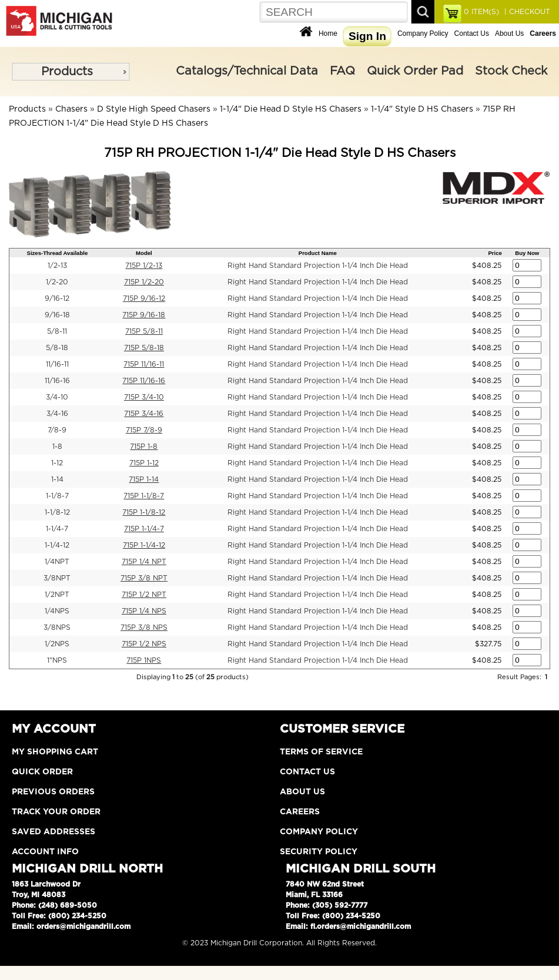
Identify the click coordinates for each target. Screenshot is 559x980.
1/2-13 (57, 266)
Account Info (45, 852)
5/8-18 (57, 348)
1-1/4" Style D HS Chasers (422, 109)
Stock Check (511, 71)
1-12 (57, 463)
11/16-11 (57, 364)
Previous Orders (53, 792)
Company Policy (423, 33)
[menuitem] (71, 72)
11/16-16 (57, 381)
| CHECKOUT (526, 12)
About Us (509, 33)
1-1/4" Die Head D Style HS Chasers (291, 109)
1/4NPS (57, 611)
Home (328, 33)
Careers (300, 812)
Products (67, 72)
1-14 (57, 479)
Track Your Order (56, 812)
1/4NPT (57, 562)
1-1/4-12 (57, 545)
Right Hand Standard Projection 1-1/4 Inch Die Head (318, 266)
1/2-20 (57, 282)
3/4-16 (57, 414)
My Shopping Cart (55, 752)
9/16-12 (57, 298)
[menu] (71, 72)
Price (495, 253)
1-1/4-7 (57, 529)
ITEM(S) (481, 12)
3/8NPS (57, 627)
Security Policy (319, 852)
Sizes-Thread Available (58, 253)
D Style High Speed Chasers (154, 109)
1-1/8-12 (57, 512)
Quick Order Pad (415, 71)
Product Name (318, 253)
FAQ (342, 71)
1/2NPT (57, 595)
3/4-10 (57, 397)
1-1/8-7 (57, 496)
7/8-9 (57, 430)
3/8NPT (57, 578)
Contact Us (472, 33)
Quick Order (42, 772)
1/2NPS (57, 644)
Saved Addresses (53, 832)
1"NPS (57, 660)
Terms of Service (321, 752)
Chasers (71, 109)
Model (144, 253)
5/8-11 (57, 331)
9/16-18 (57, 315)
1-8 (57, 447)
